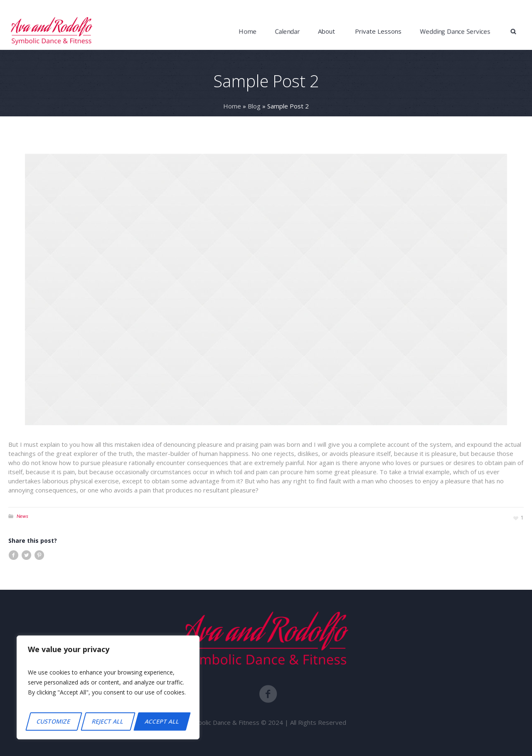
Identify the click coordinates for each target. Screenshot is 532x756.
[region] (108, 687)
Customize (54, 721)
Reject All (108, 721)
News (22, 516)
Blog (254, 106)
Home (232, 106)
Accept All (162, 721)
